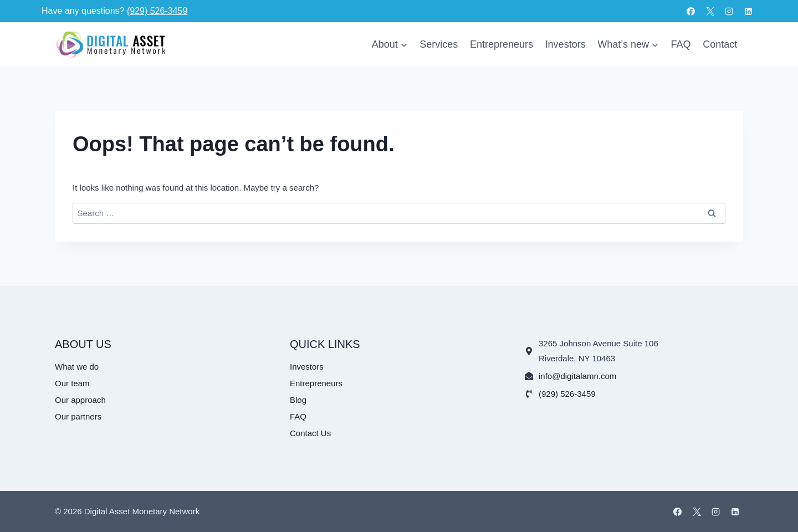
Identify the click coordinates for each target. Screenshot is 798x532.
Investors (566, 44)
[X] (710, 11)
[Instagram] (729, 11)
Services (439, 44)
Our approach (80, 400)
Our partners (78, 416)
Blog (298, 400)
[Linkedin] (748, 11)
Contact (720, 44)
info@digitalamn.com (577, 376)
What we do (77, 367)
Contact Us (310, 433)
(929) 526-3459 (157, 11)
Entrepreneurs (502, 44)
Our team (72, 383)
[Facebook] (691, 11)
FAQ (681, 44)
